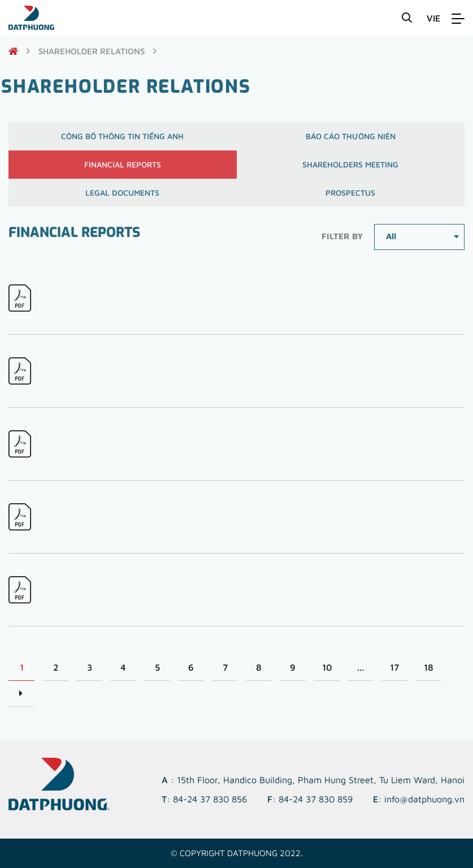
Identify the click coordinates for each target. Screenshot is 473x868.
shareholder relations (92, 51)
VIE (433, 18)
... (361, 667)
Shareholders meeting (350, 168)
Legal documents (122, 196)
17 (394, 667)
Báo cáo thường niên (351, 139)
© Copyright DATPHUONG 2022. (237, 853)
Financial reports (123, 168)
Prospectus (350, 196)
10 (327, 667)
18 (429, 667)
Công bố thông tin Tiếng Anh (122, 139)
